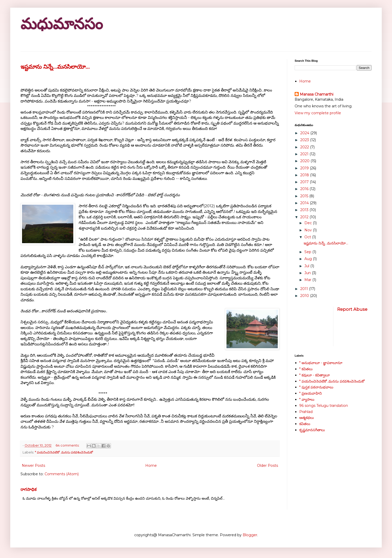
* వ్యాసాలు (307, 399)
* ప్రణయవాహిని (311, 393)
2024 (305, 133)
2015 (305, 196)
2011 (305, 289)
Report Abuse (352, 309)
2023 (305, 140)
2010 (305, 296)
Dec (309, 223)
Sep (308, 252)
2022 (305, 147)
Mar (308, 280)
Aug (309, 259)
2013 (305, 210)
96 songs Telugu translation (324, 406)
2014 (305, 203)
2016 (305, 189)
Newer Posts (33, 466)
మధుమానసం (62, 24)
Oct (308, 237)
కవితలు (305, 424)
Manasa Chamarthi (317, 94)
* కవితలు (306, 369)
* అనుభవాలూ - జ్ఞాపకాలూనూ (321, 363)
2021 (305, 154)
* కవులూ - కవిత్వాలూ (314, 375)
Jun (308, 273)
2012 (305, 217)
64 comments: (68, 445)
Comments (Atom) (62, 474)
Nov (309, 230)
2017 (305, 182)
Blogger (250, 535)
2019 (305, 168)
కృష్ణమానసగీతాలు (312, 430)
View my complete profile (318, 113)
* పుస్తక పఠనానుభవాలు (316, 387)
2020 (305, 161)
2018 (305, 175)
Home (151, 466)
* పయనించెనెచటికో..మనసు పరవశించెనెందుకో (64, 452)
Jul (307, 266)
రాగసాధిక (29, 489)
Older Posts (267, 466)
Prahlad (306, 412)
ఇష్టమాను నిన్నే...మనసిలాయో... (55, 67)
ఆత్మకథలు (307, 418)
